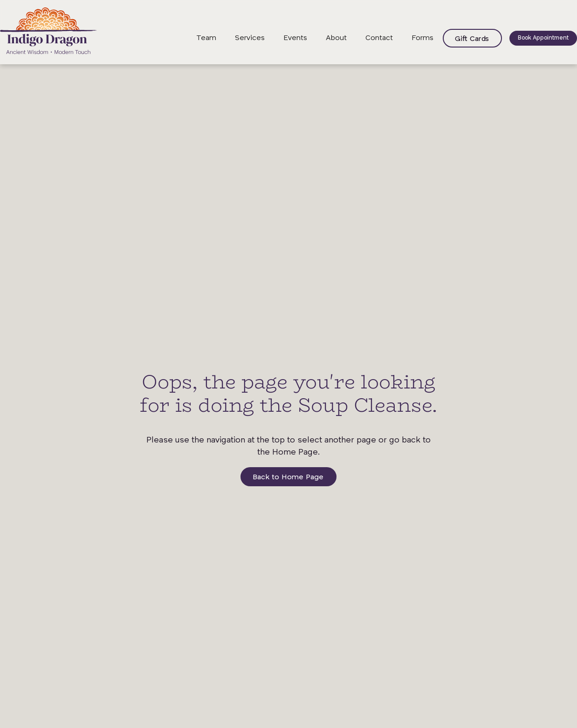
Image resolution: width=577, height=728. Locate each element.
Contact (379, 38)
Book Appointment (543, 38)
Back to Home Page (288, 477)
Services (250, 38)
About (336, 38)
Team (206, 38)
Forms (422, 38)
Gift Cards (472, 39)
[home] (48, 31)
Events (295, 38)
